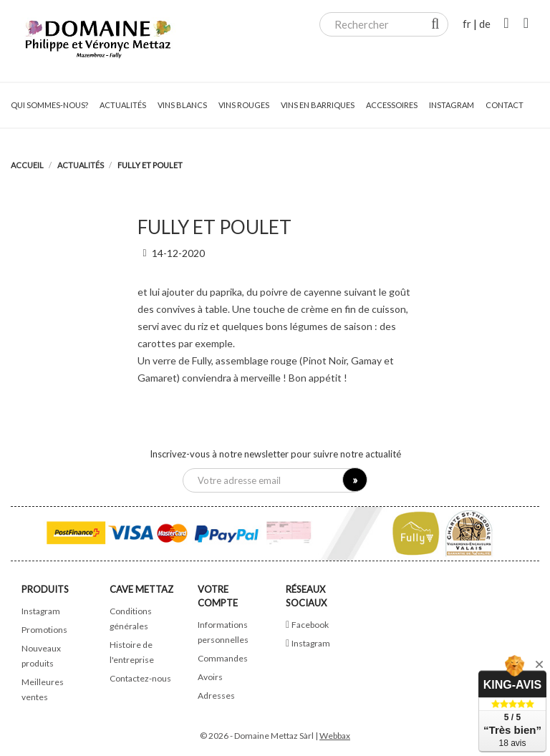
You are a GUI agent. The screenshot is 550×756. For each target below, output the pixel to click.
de (485, 24)
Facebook (310, 625)
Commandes (223, 658)
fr (467, 24)
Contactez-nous (140, 678)
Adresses (216, 696)
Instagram (41, 611)
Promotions (44, 630)
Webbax (335, 736)
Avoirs (210, 677)
